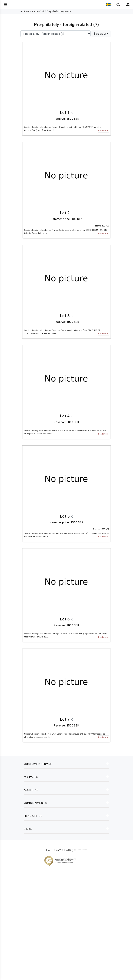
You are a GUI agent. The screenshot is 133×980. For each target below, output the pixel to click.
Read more (103, 131)
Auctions (25, 11)
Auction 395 (38, 11)
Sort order (101, 34)
